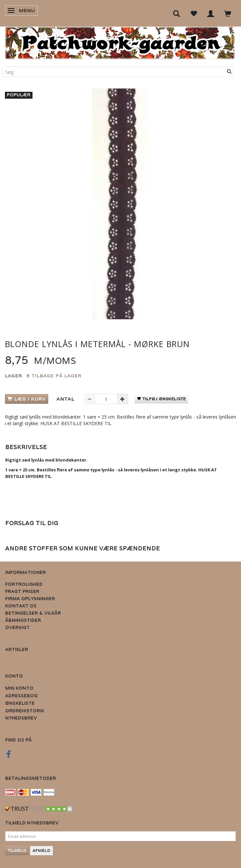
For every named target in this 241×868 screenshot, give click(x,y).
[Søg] (229, 72)
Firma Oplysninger (30, 599)
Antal (66, 399)
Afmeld (42, 850)
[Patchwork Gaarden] (120, 41)
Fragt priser (22, 592)
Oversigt (18, 628)
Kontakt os (21, 606)
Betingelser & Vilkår (33, 613)
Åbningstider (23, 620)
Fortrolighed (24, 584)
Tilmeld (17, 850)
